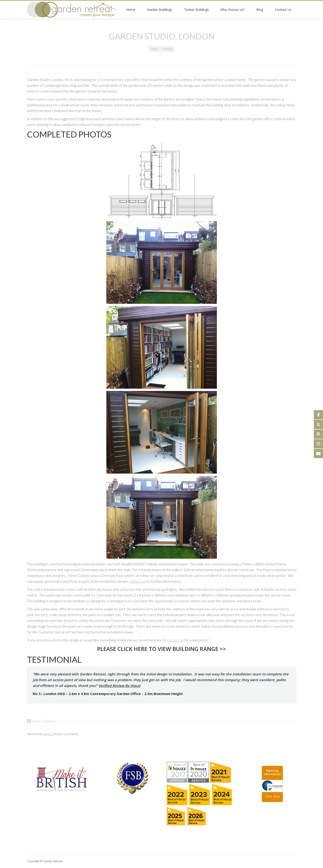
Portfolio (168, 49)
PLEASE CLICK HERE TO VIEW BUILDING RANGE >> (162, 649)
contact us (137, 581)
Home (154, 49)
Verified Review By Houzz (119, 686)
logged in (48, 734)
